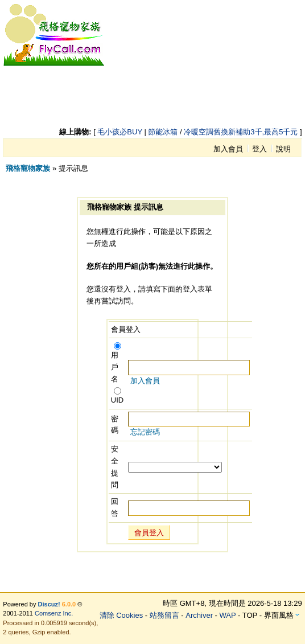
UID (117, 396)
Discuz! (49, 604)
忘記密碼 (145, 432)
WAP (228, 615)
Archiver (199, 615)
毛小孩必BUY (120, 132)
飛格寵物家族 (28, 168)
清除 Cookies (121, 615)
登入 (259, 149)
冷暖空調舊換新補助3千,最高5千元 (241, 132)
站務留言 (164, 615)
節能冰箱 (163, 132)
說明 (283, 149)
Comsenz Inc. (54, 613)
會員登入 (149, 533)
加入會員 (228, 149)
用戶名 (116, 363)
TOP (250, 615)
